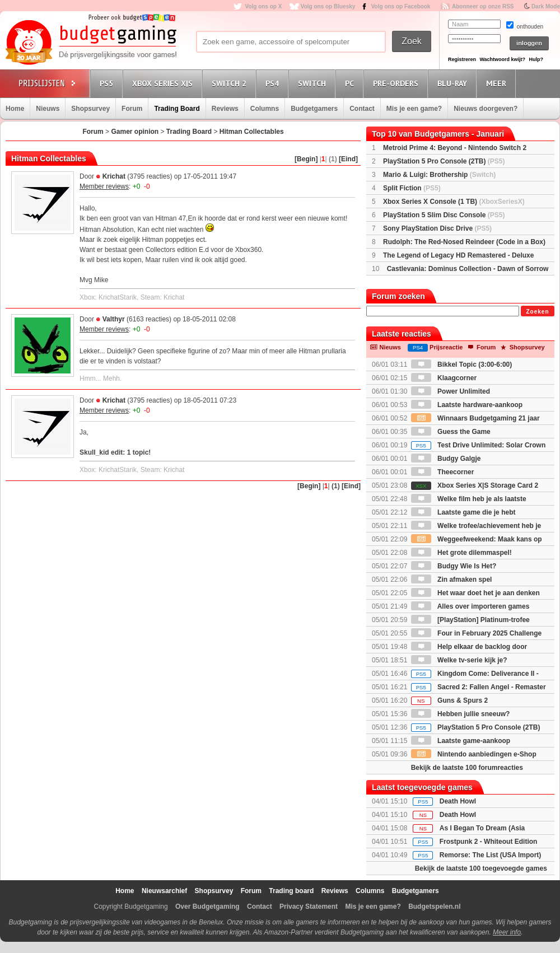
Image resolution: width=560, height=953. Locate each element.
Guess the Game (451, 432)
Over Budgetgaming (207, 907)
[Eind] (348, 159)
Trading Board (177, 109)
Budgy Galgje (446, 459)
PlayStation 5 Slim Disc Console (444, 215)
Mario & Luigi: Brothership (439, 175)
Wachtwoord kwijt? (502, 59)
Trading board (291, 891)
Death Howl (458, 801)
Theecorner (443, 472)
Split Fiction (412, 188)
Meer (498, 83)
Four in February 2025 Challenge (476, 633)
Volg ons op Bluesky (328, 6)
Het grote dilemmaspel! (461, 553)
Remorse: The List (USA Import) (491, 855)
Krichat (114, 176)
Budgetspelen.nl (434, 907)
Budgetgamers (314, 109)
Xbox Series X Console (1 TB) (454, 202)
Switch (314, 83)
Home (15, 109)
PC (351, 83)
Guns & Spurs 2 (449, 700)
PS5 (108, 83)
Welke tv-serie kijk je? (459, 660)
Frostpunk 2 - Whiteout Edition (489, 842)
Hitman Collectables (252, 132)
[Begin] (306, 159)
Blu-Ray (454, 83)
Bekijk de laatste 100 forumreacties (467, 768)
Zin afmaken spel (452, 580)
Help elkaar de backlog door (469, 647)
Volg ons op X (263, 6)
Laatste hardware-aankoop (467, 405)
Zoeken (537, 312)
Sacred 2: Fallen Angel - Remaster (479, 687)
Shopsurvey (90, 109)
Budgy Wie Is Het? (454, 566)
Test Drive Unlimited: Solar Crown (478, 445)
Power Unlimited (451, 391)
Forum (132, 109)
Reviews (225, 109)
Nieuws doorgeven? (486, 109)
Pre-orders (397, 83)
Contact (362, 109)
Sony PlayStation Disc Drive (437, 228)
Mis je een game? (414, 109)
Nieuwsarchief (164, 891)
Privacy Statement (309, 907)
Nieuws (48, 109)
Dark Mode (546, 6)
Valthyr (114, 319)
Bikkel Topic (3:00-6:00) (462, 365)
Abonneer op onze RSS (483, 6)
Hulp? (536, 59)
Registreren (462, 59)
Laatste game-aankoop (461, 741)
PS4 (274, 83)
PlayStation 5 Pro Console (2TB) (444, 161)
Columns (265, 109)
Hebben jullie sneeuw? (461, 714)
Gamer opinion (135, 132)
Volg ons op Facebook (401, 6)
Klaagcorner (444, 378)
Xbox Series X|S (164, 83)
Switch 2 (231, 83)
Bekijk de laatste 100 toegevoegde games (481, 868)
